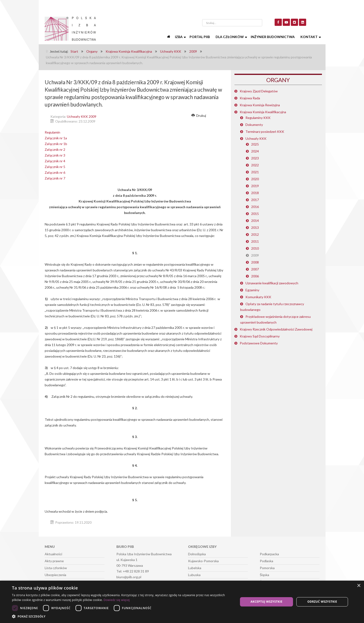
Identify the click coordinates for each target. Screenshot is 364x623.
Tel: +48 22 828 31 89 (133, 571)
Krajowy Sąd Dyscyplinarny (260, 336)
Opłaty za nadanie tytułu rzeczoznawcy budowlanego (272, 307)
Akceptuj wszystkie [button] (266, 602)
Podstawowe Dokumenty (259, 343)
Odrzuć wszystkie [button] (322, 602)
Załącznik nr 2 (55, 149)
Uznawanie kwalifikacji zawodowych (272, 283)
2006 (255, 276)
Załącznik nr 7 (55, 178)
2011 (255, 241)
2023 (255, 158)
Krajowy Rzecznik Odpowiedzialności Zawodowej (276, 329)
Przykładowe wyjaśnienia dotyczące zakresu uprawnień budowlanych (275, 319)
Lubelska (195, 568)
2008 (255, 262)
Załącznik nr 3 (55, 155)
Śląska (264, 575)
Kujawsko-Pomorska (203, 561)
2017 (255, 200)
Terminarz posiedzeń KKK (265, 132)
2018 (255, 193)
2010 (255, 248)
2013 (255, 227)
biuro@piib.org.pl (129, 577)
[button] (122, 617)
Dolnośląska (197, 554)
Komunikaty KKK (258, 297)
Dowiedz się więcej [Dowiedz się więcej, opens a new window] (117, 600)
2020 (255, 179)
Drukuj (199, 115)
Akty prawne (54, 561)
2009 (255, 255)
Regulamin (52, 132)
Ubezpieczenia (55, 575)
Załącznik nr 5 (55, 167)
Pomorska (267, 568)
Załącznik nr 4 (55, 161)
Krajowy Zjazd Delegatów (259, 91)
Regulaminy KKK (258, 118)
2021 (255, 172)
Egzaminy (252, 290)
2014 (255, 221)
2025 (255, 144)
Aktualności (53, 554)
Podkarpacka (269, 554)
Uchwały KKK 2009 (82, 116)
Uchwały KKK (256, 138)
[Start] (169, 37)
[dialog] (182, 602)
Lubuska (194, 575)
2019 (255, 186)
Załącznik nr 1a (56, 138)
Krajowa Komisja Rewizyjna (260, 105)
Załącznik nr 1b (56, 144)
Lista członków (56, 568)
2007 (255, 269)
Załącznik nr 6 (55, 172)
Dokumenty (254, 125)
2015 (255, 214)
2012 (255, 234)
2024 (255, 151)
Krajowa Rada (250, 98)
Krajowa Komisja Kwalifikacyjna (263, 112)
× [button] (359, 586)
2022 (255, 165)
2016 (255, 207)
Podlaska (266, 561)
